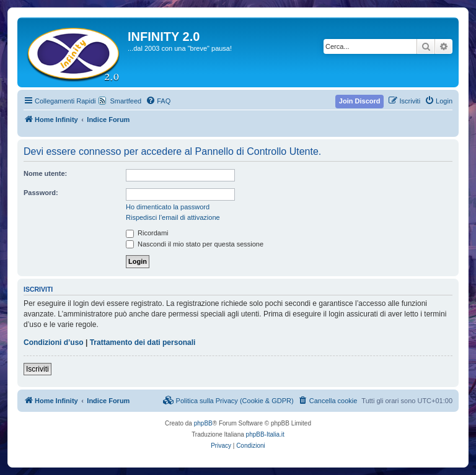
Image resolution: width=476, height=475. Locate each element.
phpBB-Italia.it (265, 434)
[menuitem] (158, 101)
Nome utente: (45, 173)
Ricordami (147, 233)
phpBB (203, 423)
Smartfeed (126, 101)
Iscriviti (37, 369)
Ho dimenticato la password (168, 207)
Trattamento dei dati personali (143, 342)
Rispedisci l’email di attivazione (173, 217)
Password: (41, 193)
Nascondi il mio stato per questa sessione (195, 244)
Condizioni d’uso (54, 342)
